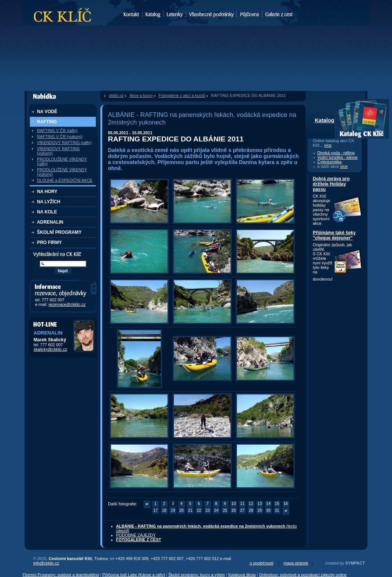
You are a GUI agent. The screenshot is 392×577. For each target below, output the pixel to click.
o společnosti (262, 563)
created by (345, 563)
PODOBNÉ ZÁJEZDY (136, 535)
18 (164, 510)
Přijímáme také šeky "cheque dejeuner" (334, 235)
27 (242, 510)
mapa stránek (296, 563)
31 (277, 510)
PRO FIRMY (49, 242)
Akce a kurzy (141, 95)
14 (268, 504)
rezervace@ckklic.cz (67, 304)
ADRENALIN (50, 222)
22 (199, 510)
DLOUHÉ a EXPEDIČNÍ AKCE (65, 180)
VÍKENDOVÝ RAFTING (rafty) (64, 143)
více (328, 145)
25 (225, 510)
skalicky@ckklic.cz (50, 349)
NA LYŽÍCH (49, 202)
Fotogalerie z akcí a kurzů (182, 95)
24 (216, 510)
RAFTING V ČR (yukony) (60, 137)
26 (234, 510)
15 (277, 504)
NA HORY (47, 192)
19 (173, 510)
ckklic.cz (116, 95)
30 (268, 510)
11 (242, 504)
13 (260, 504)
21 (190, 510)
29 (260, 510)
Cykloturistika (329, 162)
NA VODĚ (47, 112)
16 (286, 504)
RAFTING (47, 122)
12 (251, 504)
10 (234, 504)
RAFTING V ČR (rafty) (57, 130)
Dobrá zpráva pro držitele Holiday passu (331, 184)
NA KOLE (47, 212)
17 (156, 510)
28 (251, 510)
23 (208, 510)
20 (182, 510)
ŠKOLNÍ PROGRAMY (59, 232)
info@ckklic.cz (46, 563)
